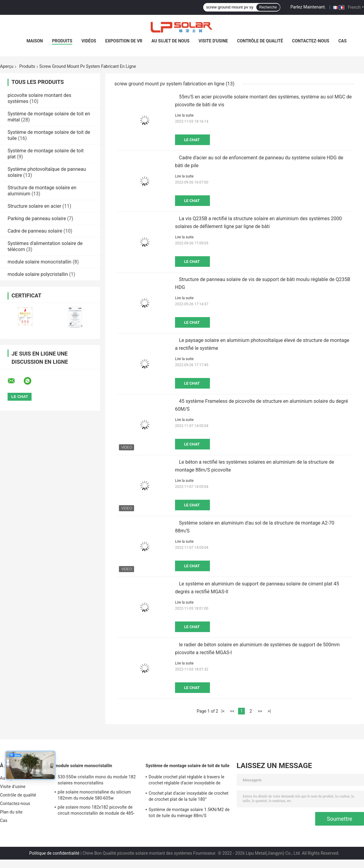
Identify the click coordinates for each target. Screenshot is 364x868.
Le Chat (192, 140)
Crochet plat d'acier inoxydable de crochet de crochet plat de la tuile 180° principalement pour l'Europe (189, 797)
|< (223, 711)
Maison (35, 41)
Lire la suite (184, 115)
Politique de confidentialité (54, 853)
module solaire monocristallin (39, 262)
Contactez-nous (311, 41)
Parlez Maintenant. (308, 7)
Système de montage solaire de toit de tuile (188, 766)
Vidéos (89, 41)
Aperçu (7, 66)
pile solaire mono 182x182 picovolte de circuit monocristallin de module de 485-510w (96, 811)
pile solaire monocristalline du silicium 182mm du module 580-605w (94, 795)
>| (269, 711)
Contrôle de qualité (260, 41)
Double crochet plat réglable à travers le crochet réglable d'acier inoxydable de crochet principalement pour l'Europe (187, 781)
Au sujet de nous (170, 41)
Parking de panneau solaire (37, 219)
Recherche (268, 7)
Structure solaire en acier (34, 206)
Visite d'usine (213, 41)
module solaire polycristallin (38, 274)
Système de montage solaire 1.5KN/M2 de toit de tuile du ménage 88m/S (189, 813)
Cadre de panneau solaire (35, 231)
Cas (342, 41)
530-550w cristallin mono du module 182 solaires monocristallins (97, 780)
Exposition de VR (124, 41)
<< (232, 711)
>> (260, 711)
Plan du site (11, 812)
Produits (62, 41)
